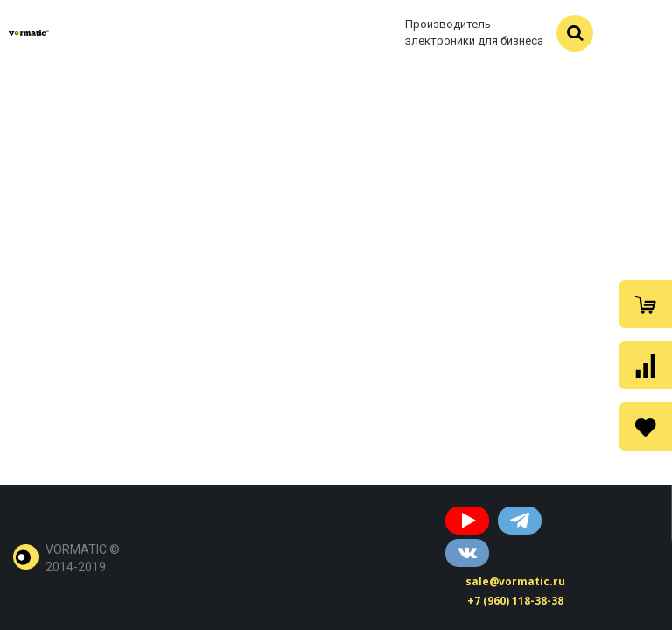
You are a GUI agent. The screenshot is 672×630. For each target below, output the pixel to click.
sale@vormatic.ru (515, 581)
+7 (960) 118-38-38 (515, 601)
